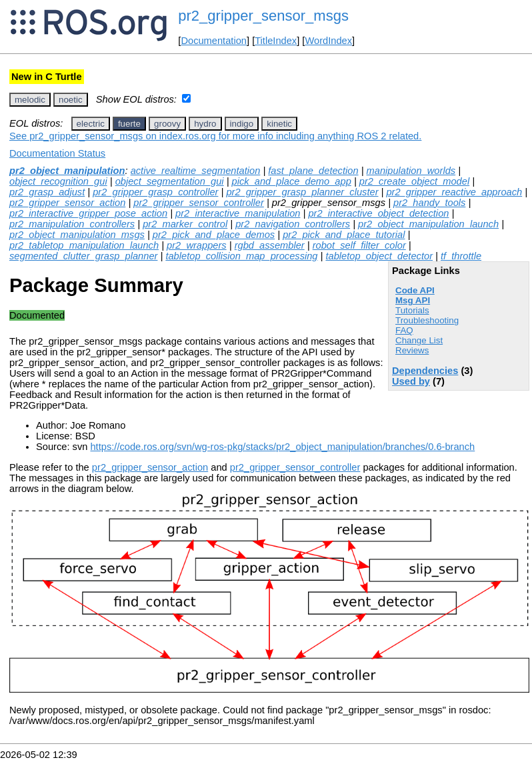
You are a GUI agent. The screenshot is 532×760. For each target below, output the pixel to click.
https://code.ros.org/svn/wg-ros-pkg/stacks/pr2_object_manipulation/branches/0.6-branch (282, 447)
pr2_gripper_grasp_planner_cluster (302, 192)
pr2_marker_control (185, 224)
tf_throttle (461, 256)
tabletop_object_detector (379, 256)
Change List (419, 340)
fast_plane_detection (313, 171)
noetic (71, 100)
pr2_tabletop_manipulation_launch (84, 245)
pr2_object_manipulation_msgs (77, 235)
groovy (167, 124)
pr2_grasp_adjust (47, 192)
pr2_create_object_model (414, 181)
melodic (30, 100)
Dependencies (425, 371)
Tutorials (412, 310)
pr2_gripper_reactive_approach (454, 192)
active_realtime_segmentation (196, 171)
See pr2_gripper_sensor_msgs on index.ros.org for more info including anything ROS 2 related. (215, 136)
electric (91, 124)
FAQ (404, 330)
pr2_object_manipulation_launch (428, 224)
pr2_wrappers (197, 245)
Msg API (413, 300)
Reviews (412, 350)
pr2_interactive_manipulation (238, 213)
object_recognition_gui (58, 181)
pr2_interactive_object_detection (378, 213)
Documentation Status (57, 153)
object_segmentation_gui (170, 181)
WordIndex (328, 41)
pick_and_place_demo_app (292, 181)
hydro (205, 124)
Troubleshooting (427, 320)
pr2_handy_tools (429, 203)
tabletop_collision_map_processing (241, 256)
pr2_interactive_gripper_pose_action (88, 213)
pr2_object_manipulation (67, 171)
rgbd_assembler (270, 245)
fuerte (129, 124)
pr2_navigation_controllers (293, 224)
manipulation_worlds (411, 171)
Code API (415, 290)
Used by (411, 381)
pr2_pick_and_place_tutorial (344, 235)
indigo (242, 124)
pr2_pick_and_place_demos (214, 235)
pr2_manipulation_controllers (72, 224)
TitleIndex (276, 41)
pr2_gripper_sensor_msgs (263, 16)
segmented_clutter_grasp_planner (83, 256)
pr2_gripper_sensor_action (67, 203)
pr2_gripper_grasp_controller (155, 192)
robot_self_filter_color (359, 245)
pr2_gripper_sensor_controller (199, 203)
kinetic (279, 124)
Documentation (214, 41)
